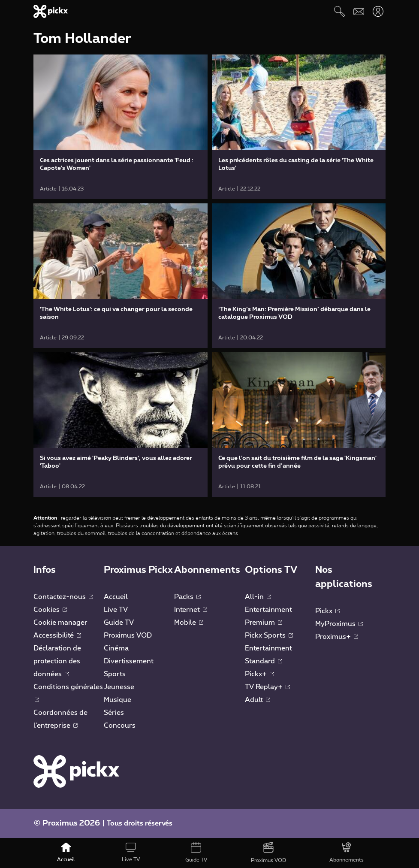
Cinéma (116, 648)
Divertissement (129, 661)
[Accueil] (66, 853)
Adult (258, 700)
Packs (187, 597)
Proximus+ (337, 637)
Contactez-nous (63, 597)
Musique (118, 700)
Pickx (327, 611)
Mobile (189, 623)
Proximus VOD (128, 635)
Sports (115, 674)
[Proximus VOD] (268, 853)
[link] (121, 127)
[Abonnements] (347, 853)
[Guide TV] (196, 853)
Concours (120, 726)
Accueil (116, 597)
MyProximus (339, 624)
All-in (258, 597)
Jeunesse (119, 687)
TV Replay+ (267, 687)
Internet (191, 610)
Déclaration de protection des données (57, 661)
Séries (114, 713)
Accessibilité (57, 635)
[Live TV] (131, 853)
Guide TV (119, 623)
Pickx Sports (269, 635)
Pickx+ (259, 674)
